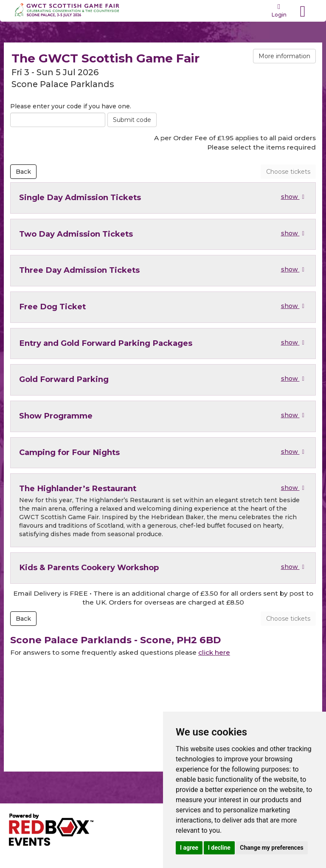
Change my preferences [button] (271, 848)
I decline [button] (219, 848)
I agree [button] (189, 848)
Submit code (132, 120)
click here (214, 652)
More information (284, 56)
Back (23, 172)
